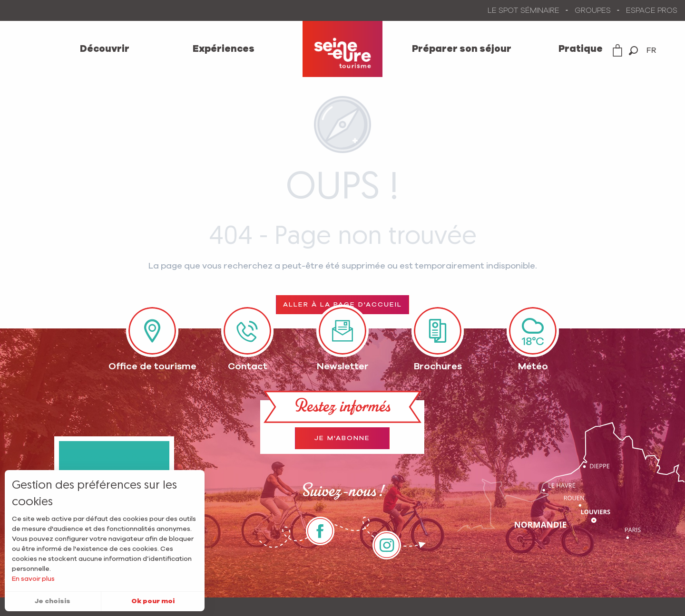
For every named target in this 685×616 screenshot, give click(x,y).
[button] (633, 51)
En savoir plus (33, 579)
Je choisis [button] (53, 601)
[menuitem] (105, 49)
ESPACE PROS (652, 10)
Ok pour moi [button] (153, 601)
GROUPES (593, 10)
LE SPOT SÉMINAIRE (524, 10)
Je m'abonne (342, 438)
